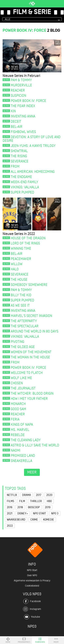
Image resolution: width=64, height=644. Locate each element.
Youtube (32, 617)
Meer (56, 640)
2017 (39, 495)
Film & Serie (32, 12)
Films (10, 501)
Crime (34, 520)
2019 (48, 507)
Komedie (49, 520)
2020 (49, 495)
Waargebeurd (16, 520)
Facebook (32, 601)
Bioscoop (34, 507)
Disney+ (23, 513)
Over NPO (32, 575)
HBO (49, 501)
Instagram (32, 609)
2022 (10, 526)
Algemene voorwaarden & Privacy (32, 581)
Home (8, 640)
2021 (10, 513)
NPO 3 (55, 513)
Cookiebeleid (32, 586)
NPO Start (40, 513)
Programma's (24, 640)
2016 (10, 507)
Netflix (12, 495)
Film (22, 501)
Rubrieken (40, 640)
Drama (26, 495)
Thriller (36, 501)
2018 (20, 507)
